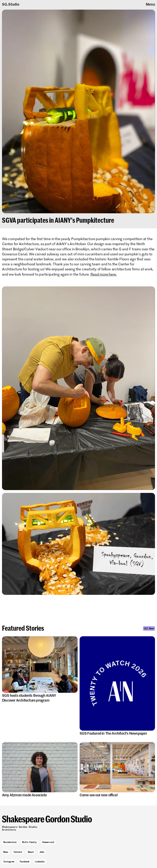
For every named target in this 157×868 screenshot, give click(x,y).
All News (149, 628)
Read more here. (104, 274)
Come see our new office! (101, 795)
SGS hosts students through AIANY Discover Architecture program (29, 698)
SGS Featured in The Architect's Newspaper (115, 733)
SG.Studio (11, 4)
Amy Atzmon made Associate (26, 795)
